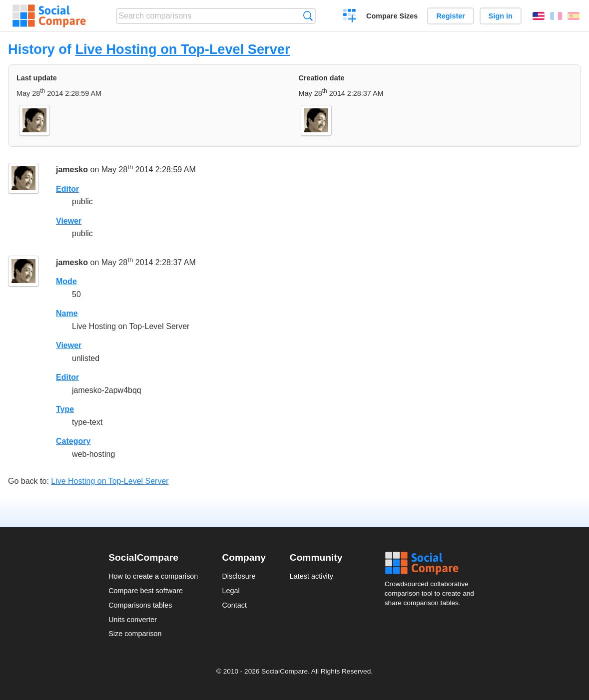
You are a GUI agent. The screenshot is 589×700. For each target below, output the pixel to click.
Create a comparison (350, 17)
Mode (66, 281)
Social (433, 563)
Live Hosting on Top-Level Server (182, 49)
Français (556, 16)
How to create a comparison (153, 576)
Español (574, 16)
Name (67, 313)
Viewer (69, 221)
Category (73, 441)
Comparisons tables (140, 605)
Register (451, 16)
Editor (67, 189)
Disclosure (239, 576)
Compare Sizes (392, 16)
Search (308, 16)
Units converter (133, 620)
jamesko (72, 170)
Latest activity (311, 576)
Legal (231, 591)
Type (65, 409)
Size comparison (135, 634)
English (539, 16)
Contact (234, 605)
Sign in (501, 16)
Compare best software (146, 591)
